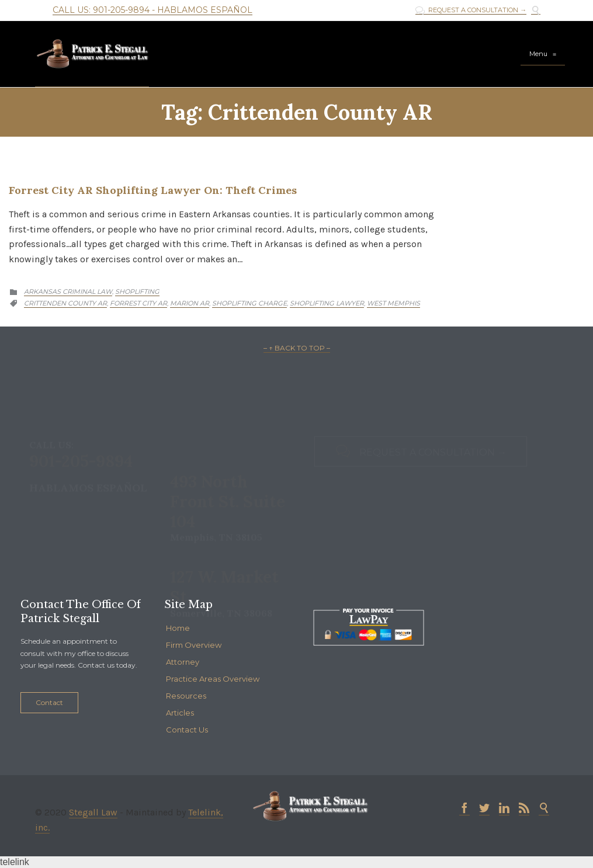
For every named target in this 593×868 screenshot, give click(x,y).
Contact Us (187, 730)
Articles (180, 713)
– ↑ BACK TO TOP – (297, 348)
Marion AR (190, 303)
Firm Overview (194, 645)
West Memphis (393, 303)
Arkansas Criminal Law (68, 291)
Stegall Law (93, 812)
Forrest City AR (138, 303)
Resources (186, 696)
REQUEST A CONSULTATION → (471, 10)
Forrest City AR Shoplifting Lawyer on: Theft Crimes (153, 190)
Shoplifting (137, 291)
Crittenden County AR (65, 303)
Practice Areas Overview (213, 679)
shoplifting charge (249, 303)
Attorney (183, 662)
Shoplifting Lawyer (327, 303)
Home (178, 628)
